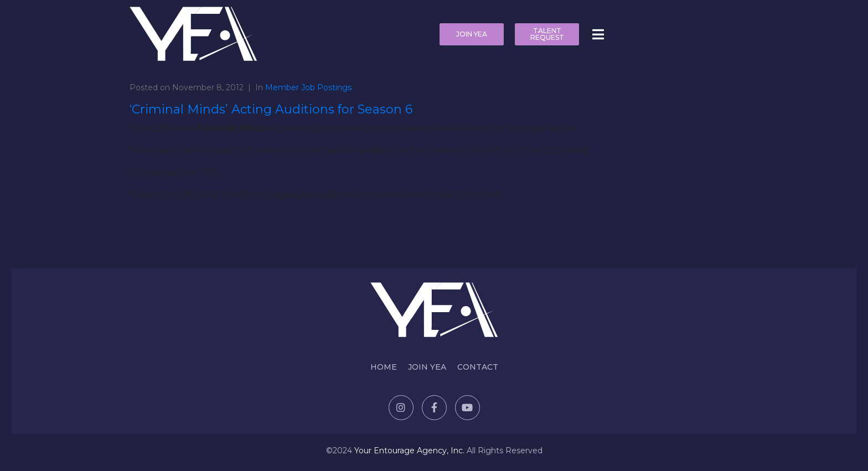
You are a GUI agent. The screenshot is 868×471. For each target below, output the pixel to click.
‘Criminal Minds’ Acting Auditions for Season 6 (271, 109)
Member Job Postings (308, 87)
